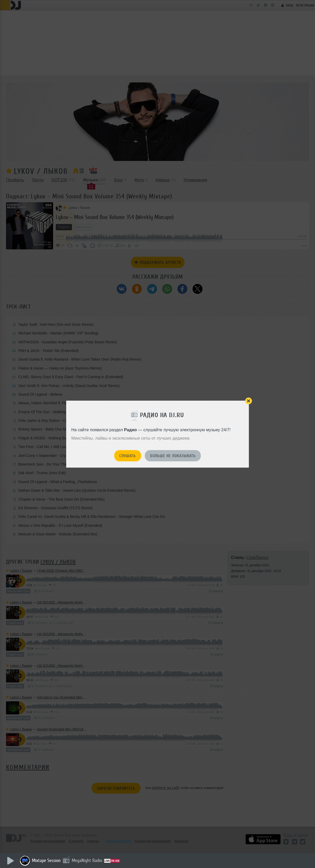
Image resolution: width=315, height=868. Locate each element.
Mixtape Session (46, 860)
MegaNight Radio (87, 860)
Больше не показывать (173, 456)
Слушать (128, 456)
